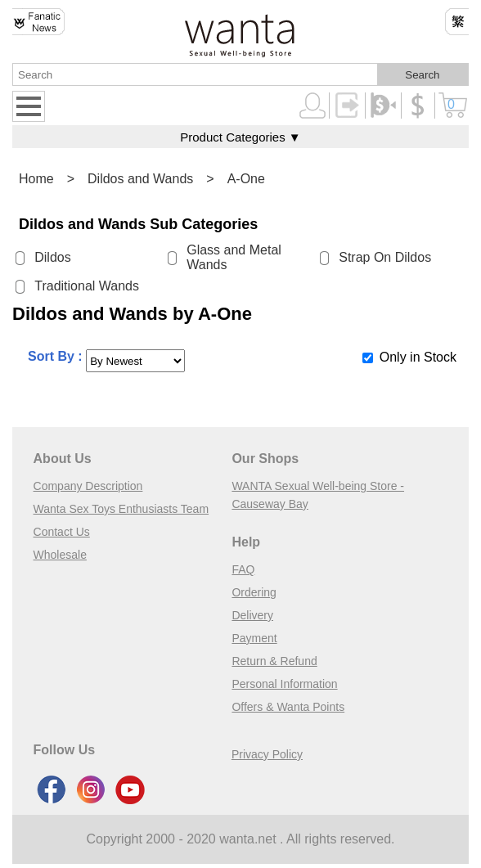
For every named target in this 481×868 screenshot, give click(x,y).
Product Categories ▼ (240, 137)
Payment (254, 638)
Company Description (88, 486)
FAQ (243, 569)
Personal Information (284, 684)
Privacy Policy (267, 754)
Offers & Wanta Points (288, 707)
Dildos (52, 257)
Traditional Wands (87, 286)
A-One (246, 179)
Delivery (252, 615)
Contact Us (62, 532)
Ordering (254, 592)
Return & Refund (274, 661)
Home (36, 179)
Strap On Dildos (385, 257)
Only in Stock (418, 357)
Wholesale (60, 555)
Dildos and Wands (140, 179)
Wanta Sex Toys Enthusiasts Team (121, 509)
